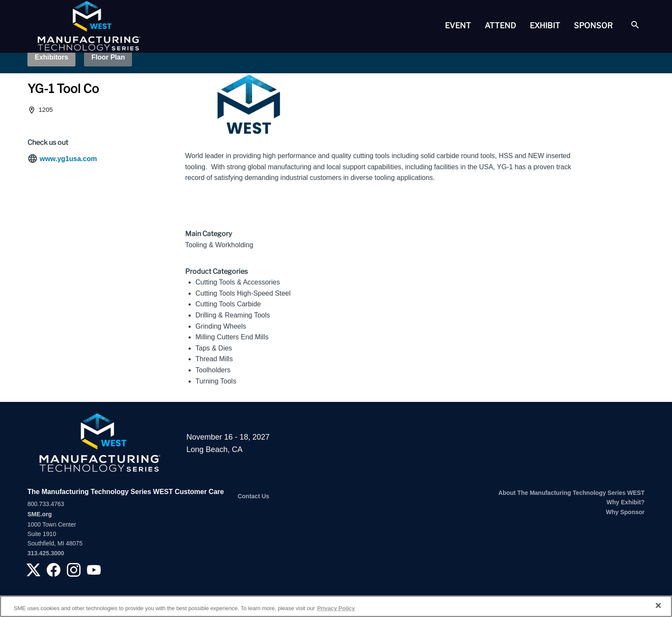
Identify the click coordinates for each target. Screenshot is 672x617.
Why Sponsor (625, 512)
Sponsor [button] (593, 25)
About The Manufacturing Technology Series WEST (571, 493)
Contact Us (253, 496)
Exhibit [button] (545, 25)
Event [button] (458, 25)
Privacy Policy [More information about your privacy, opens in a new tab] (336, 608)
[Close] (658, 605)
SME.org (40, 514)
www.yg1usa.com (68, 159)
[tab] (458, 26)
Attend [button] (500, 25)
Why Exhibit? (625, 502)
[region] (336, 606)
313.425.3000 (46, 553)
